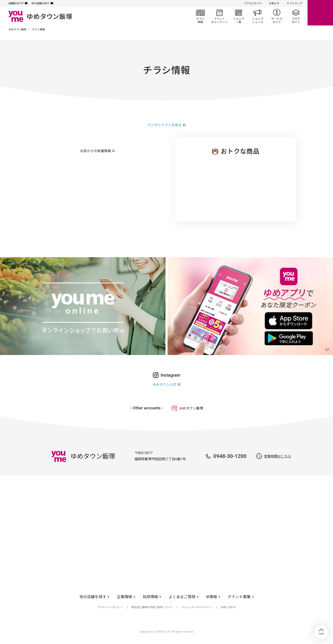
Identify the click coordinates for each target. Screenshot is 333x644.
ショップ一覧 (238, 16)
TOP (321, 632)
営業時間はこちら (278, 456)
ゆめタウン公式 (165, 385)
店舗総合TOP (16, 3)
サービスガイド (277, 16)
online (320, 13)
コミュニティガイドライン (197, 607)
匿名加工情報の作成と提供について (152, 607)
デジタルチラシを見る (165, 125)
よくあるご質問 (182, 597)
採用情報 (150, 597)
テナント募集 (239, 597)
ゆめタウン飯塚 (17, 29)
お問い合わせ (228, 607)
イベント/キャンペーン (219, 16)
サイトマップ (294, 3)
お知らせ (274, 3)
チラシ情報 (200, 16)
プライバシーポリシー (110, 607)
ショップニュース (258, 16)
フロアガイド (296, 16)
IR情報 (212, 597)
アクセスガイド (253, 3)
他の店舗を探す (40, 3)
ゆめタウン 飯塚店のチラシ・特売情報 (236, 185)
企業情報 (124, 597)
